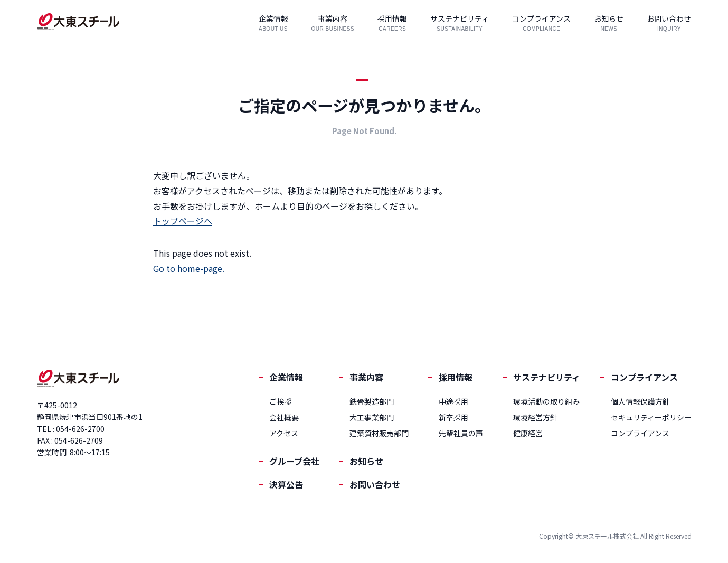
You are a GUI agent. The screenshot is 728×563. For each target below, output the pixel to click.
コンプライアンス (644, 377)
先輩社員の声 (461, 433)
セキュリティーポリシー (651, 417)
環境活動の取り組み (546, 401)
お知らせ (366, 461)
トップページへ (183, 221)
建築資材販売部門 (379, 433)
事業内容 (366, 377)
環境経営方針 (535, 417)
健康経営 (528, 433)
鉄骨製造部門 (372, 401)
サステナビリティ (547, 377)
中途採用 (453, 401)
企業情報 (286, 377)
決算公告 (286, 484)
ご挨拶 (280, 401)
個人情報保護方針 (640, 401)
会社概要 (284, 417)
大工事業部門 (372, 417)
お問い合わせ (375, 484)
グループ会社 (294, 461)
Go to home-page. (189, 268)
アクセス (284, 433)
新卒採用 (453, 417)
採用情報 (456, 377)
